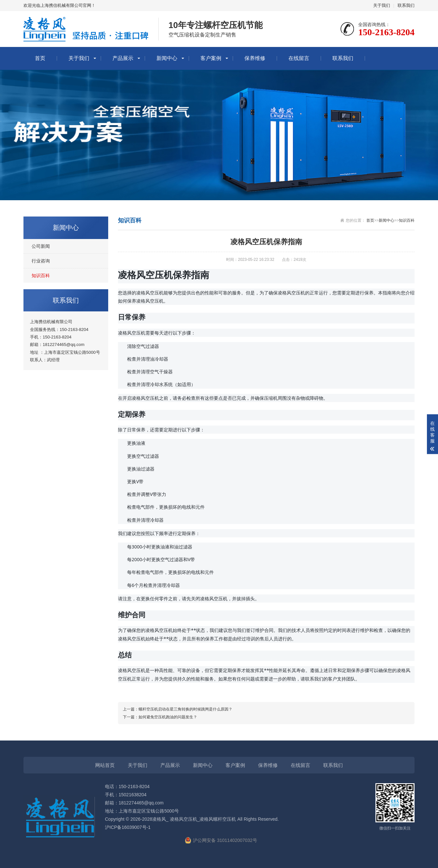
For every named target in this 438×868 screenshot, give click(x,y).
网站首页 (105, 765)
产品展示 (123, 58)
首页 (40, 58)
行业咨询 (41, 261)
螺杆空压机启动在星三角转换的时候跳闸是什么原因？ (185, 709)
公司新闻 (41, 246)
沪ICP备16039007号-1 (128, 827)
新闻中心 (167, 58)
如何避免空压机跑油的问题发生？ (168, 717)
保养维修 (255, 58)
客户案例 (211, 58)
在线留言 (299, 58)
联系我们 (406, 5)
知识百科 (41, 276)
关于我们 (382, 5)
